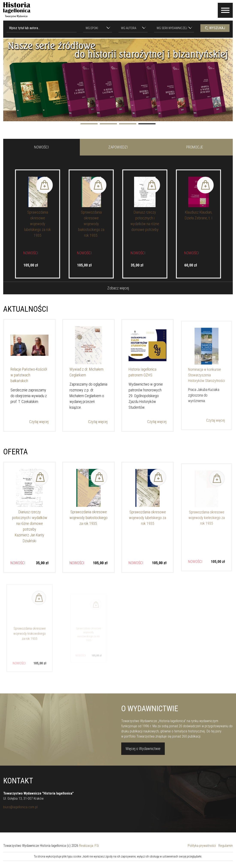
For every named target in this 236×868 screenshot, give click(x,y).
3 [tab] (128, 124)
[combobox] (98, 28)
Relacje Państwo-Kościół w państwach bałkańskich (29, 375)
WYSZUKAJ (215, 28)
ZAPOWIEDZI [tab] (118, 147)
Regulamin (226, 846)
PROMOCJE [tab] (195, 147)
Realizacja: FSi (89, 846)
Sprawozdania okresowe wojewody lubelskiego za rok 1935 (38, 224)
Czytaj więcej (37, 412)
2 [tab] (108, 124)
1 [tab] (89, 124)
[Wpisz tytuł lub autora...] (42, 28)
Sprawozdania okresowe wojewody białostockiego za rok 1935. (91, 224)
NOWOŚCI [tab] (42, 147)
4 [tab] (147, 124)
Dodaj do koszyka (44, 185)
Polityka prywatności (202, 846)
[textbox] (95, 28)
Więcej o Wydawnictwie (143, 752)
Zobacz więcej (118, 288)
